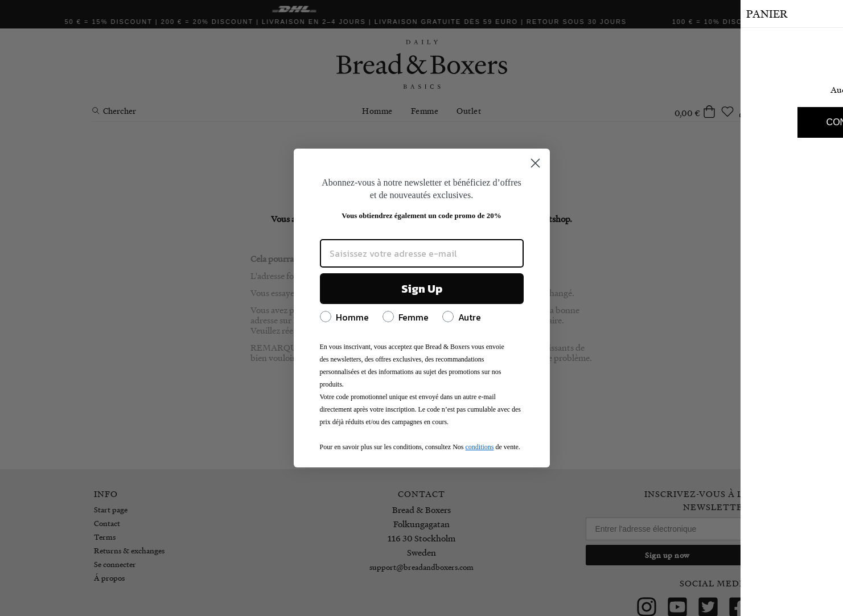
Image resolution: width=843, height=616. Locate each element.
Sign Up (422, 289)
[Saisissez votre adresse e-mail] (422, 253)
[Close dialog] (535, 163)
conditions (479, 447)
